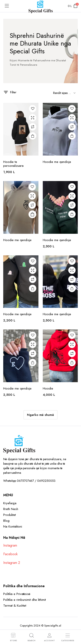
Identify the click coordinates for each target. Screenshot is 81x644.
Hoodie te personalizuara (13, 164)
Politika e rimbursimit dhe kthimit (25, 600)
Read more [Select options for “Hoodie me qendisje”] (32, 215)
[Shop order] (64, 93)
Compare (33, 127)
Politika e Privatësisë (17, 594)
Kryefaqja (10, 503)
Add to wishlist (33, 109)
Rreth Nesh (11, 509)
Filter (10, 92)
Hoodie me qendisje (57, 162)
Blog (6, 521)
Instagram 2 (12, 563)
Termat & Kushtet (15, 606)
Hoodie (48, 388)
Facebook (10, 554)
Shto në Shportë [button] (32, 136)
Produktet (10, 515)
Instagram (10, 545)
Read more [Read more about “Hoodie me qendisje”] (72, 136)
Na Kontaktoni (13, 526)
